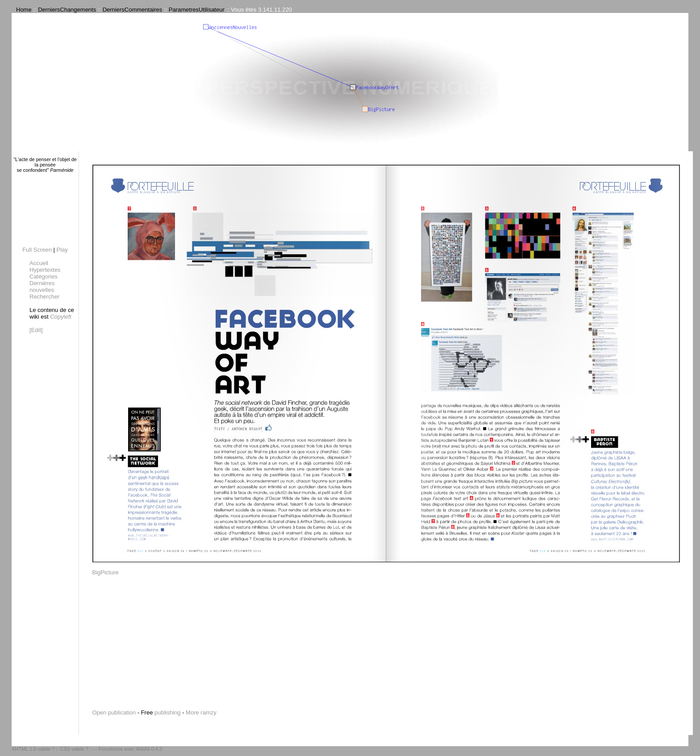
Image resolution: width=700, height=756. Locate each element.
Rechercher (44, 297)
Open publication (114, 712)
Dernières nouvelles (42, 287)
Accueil (39, 263)
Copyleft (61, 317)
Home (24, 10)
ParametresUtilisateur (197, 10)
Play (62, 250)
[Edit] (36, 330)
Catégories (44, 276)
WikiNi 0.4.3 (149, 749)
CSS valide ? (74, 749)
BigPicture (106, 572)
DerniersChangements (67, 10)
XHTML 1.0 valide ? (33, 749)
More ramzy (201, 712)
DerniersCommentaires (133, 10)
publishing (168, 712)
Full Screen (37, 250)
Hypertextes (45, 270)
